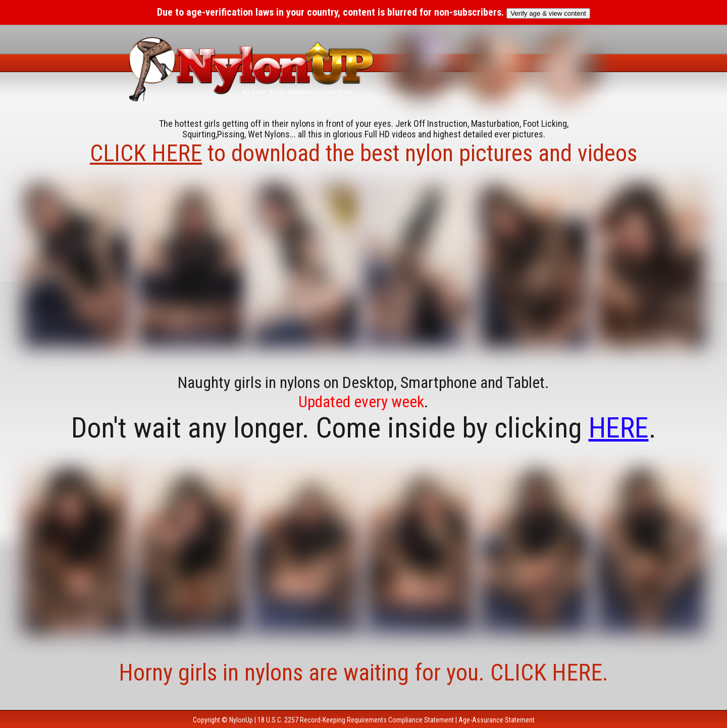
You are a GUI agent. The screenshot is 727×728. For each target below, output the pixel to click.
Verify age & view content (548, 13)
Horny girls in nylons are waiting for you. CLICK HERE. (363, 672)
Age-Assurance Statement (497, 720)
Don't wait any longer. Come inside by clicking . (364, 428)
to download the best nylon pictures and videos (363, 153)
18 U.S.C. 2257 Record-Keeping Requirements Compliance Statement (356, 720)
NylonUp (241, 720)
